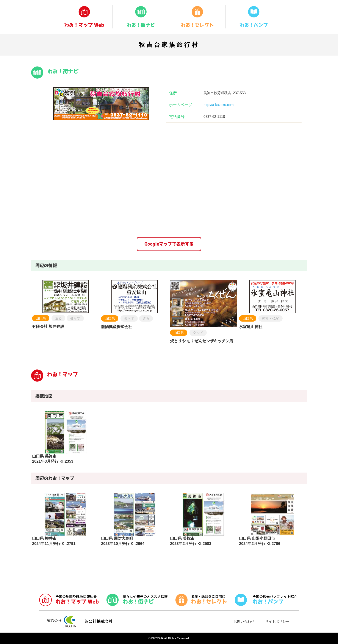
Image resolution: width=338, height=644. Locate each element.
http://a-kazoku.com (219, 105)
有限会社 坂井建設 (48, 327)
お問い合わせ (244, 621)
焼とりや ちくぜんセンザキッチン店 (202, 341)
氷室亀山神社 (251, 327)
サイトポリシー (277, 621)
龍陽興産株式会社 (117, 327)
